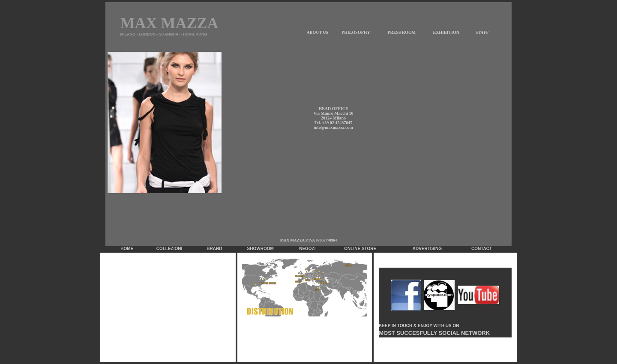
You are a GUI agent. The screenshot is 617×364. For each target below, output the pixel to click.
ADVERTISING (427, 249)
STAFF (482, 32)
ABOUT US (318, 32)
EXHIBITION (446, 32)
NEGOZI (307, 249)
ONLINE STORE (360, 249)
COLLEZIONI (169, 249)
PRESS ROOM (401, 32)
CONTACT (482, 249)
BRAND (214, 249)
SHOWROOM (261, 249)
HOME (127, 249)
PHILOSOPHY (356, 32)
